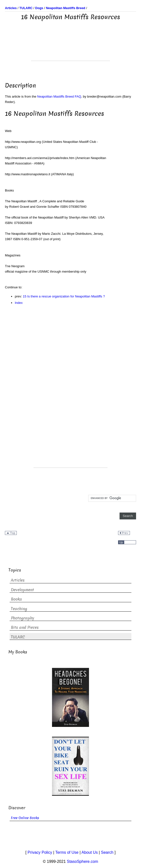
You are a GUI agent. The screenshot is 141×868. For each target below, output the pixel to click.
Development (22, 590)
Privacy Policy (40, 852)
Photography (23, 618)
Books (16, 599)
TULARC (18, 637)
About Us (90, 852)
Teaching (19, 609)
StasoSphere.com (82, 861)
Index (19, 303)
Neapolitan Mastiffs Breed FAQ (59, 96)
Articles (18, 580)
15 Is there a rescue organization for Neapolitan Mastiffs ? (64, 296)
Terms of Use (67, 852)
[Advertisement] (70, 48)
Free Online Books (25, 818)
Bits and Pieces (25, 627)
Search (107, 852)
